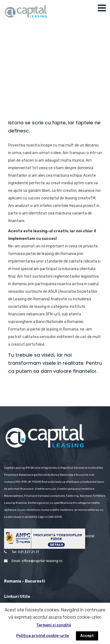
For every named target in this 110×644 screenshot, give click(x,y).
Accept (87, 636)
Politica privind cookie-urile (43, 636)
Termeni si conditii (54, 625)
